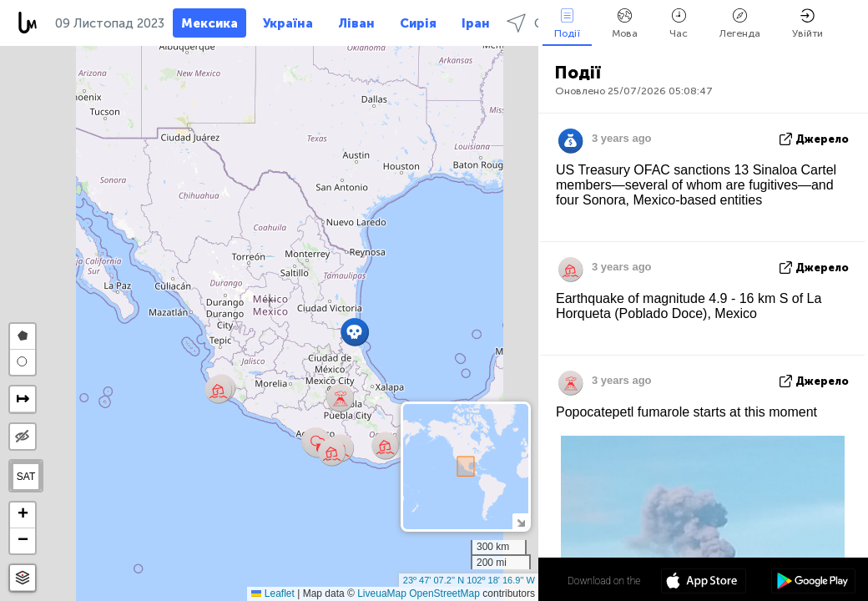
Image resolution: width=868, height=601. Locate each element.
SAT (26, 477)
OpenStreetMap (444, 593)
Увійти (807, 24)
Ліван (356, 23)
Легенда (740, 24)
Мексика (209, 23)
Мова (625, 24)
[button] (385, 445)
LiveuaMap (382, 593)
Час (679, 24)
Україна (288, 23)
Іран (476, 23)
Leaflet (273, 593)
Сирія (418, 23)
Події (567, 24)
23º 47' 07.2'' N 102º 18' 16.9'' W (469, 580)
